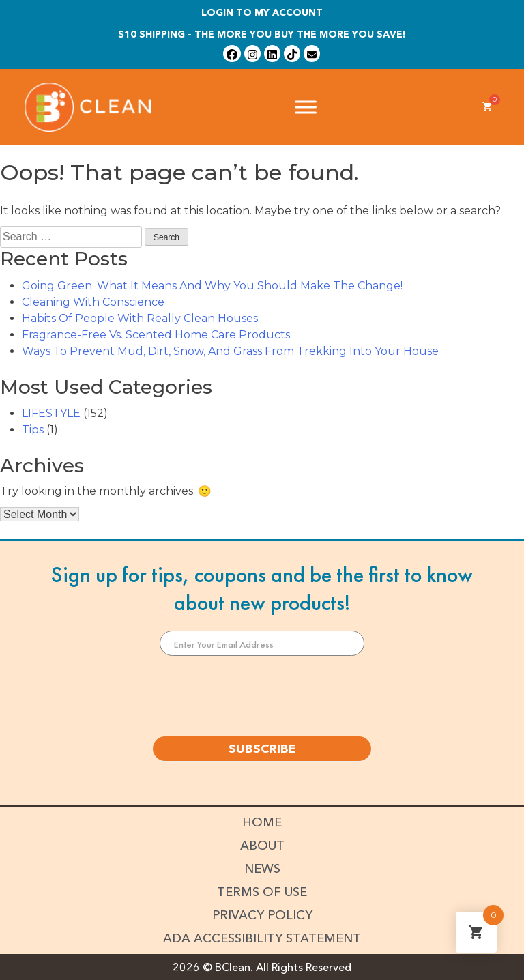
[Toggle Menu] (306, 107)
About (262, 846)
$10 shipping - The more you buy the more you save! (262, 34)
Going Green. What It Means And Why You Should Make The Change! (212, 286)
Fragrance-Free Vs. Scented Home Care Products (156, 335)
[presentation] (262, 696)
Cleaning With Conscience (93, 302)
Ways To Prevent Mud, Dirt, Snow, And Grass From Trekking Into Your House (230, 351)
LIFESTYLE (51, 413)
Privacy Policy (262, 915)
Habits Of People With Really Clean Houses (140, 318)
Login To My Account (262, 12)
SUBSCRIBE (262, 749)
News (262, 869)
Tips (33, 430)
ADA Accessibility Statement (262, 938)
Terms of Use (262, 892)
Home (262, 822)
